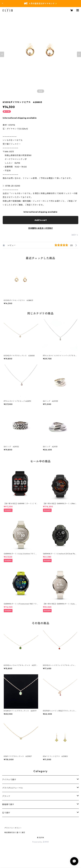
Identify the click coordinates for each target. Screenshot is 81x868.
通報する (75, 235)
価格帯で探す (8, 804)
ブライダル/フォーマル (13, 788)
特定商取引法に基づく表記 (15, 832)
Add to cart (41, 220)
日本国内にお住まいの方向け (41, 228)
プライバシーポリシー (13, 828)
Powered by (40, 842)
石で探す (6, 813)
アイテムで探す (9, 780)
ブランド (6, 796)
